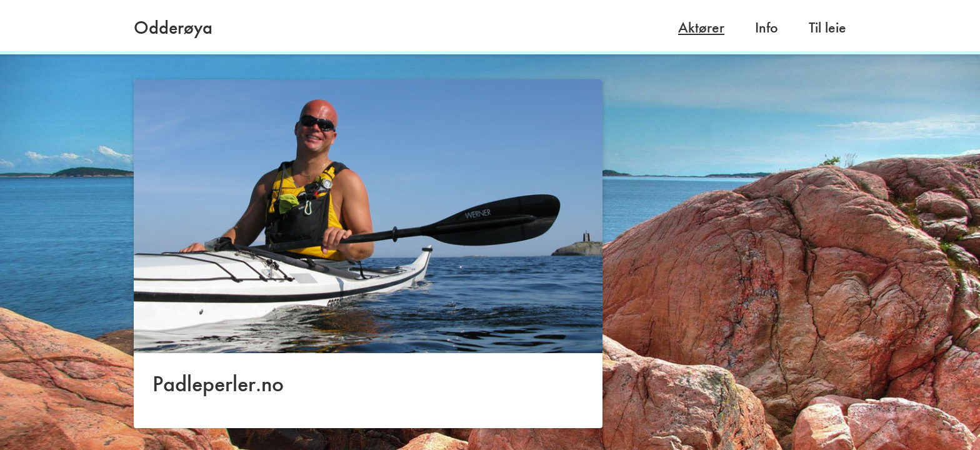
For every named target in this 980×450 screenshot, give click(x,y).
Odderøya (173, 27)
